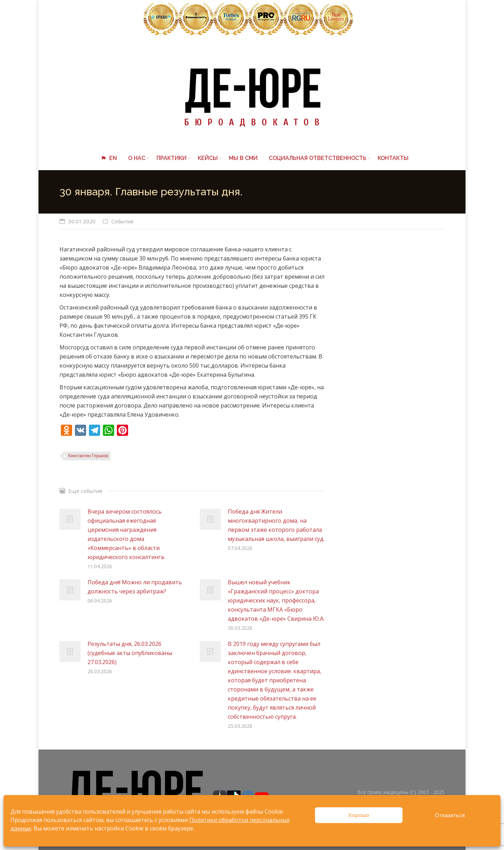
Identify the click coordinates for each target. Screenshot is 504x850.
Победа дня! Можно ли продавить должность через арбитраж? (135, 587)
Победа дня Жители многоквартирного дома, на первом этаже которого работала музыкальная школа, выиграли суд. (276, 525)
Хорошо (359, 815)
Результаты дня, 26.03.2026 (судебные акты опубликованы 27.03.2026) (130, 653)
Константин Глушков (88, 456)
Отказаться (450, 815)
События (122, 221)
